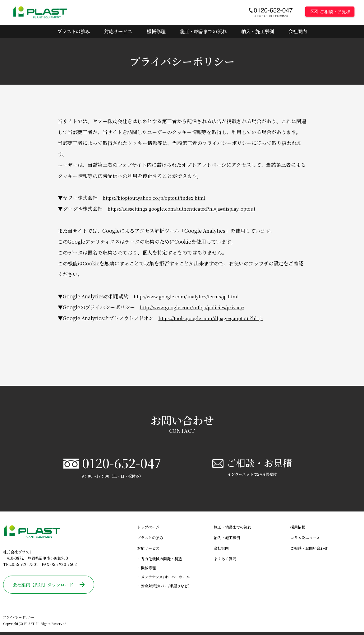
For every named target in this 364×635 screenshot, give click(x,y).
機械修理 (156, 31)
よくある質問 (225, 562)
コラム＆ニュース (305, 541)
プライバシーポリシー (19, 620)
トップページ (148, 530)
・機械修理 (146, 571)
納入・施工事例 (258, 31)
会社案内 (298, 31)
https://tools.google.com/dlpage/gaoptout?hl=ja (216, 318)
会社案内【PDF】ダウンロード (49, 588)
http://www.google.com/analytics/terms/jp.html (191, 296)
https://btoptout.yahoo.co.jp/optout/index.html (159, 198)
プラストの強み (74, 31)
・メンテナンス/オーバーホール (164, 580)
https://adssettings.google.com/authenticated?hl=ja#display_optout (189, 209)
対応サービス (119, 31)
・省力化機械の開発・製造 (159, 562)
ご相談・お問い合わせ (309, 551)
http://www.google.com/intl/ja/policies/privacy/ (198, 307)
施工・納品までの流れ (203, 31)
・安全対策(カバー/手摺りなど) (163, 589)
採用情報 (298, 530)
